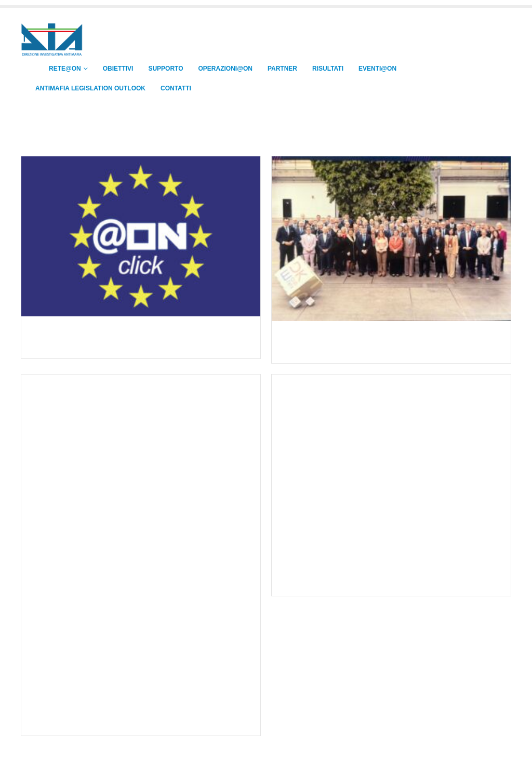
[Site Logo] (52, 40)
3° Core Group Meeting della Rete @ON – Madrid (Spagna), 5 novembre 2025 (388, 576)
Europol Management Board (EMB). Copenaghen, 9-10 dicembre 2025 (377, 343)
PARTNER (282, 69)
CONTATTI (176, 88)
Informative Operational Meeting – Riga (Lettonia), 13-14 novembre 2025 (130, 711)
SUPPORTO (165, 69)
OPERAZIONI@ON (225, 69)
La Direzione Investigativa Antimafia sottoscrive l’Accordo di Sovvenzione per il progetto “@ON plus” (136, 339)
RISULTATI (328, 69)
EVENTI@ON (377, 69)
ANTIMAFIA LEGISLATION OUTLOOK (90, 88)
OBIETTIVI (118, 69)
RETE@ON (58, 69)
